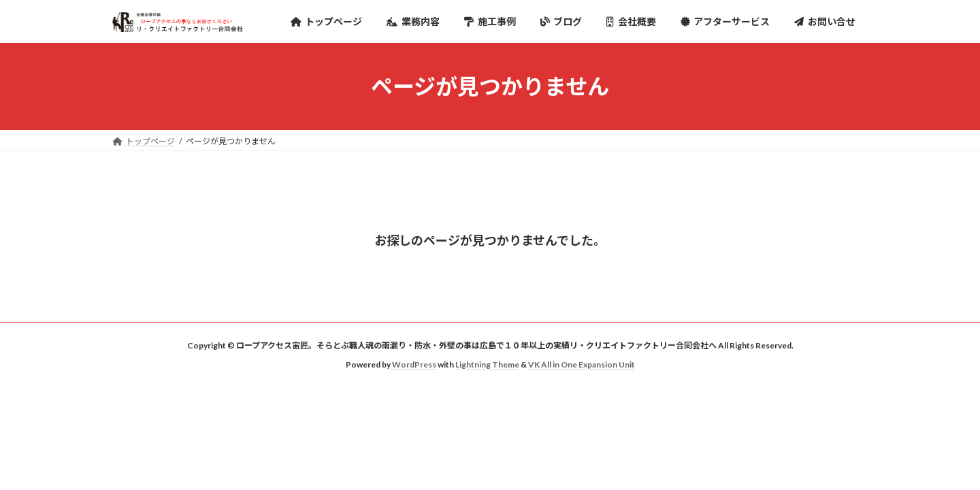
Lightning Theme (487, 364)
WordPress (414, 364)
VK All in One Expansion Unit (582, 364)
